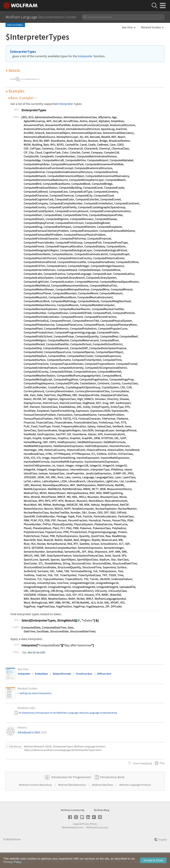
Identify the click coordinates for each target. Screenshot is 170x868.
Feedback (143, 763)
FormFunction (84, 674)
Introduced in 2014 (32, 732)
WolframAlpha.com (73, 841)
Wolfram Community (73, 824)
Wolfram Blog (101, 824)
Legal (76, 838)
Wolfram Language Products (135, 799)
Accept (153, 864)
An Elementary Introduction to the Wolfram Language (48, 713)
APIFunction (104, 674)
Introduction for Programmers (71, 791)
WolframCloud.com (97, 841)
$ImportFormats (62, 674)
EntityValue (41, 674)
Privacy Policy (89, 838)
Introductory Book (112, 791)
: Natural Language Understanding (98, 713)
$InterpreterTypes (23, 52)
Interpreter (85, 56)
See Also (127, 27)
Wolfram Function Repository (36, 799)
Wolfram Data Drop (103, 799)
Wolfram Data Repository (72, 799)
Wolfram (16, 853)
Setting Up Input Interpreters (36, 693)
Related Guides (151, 27)
